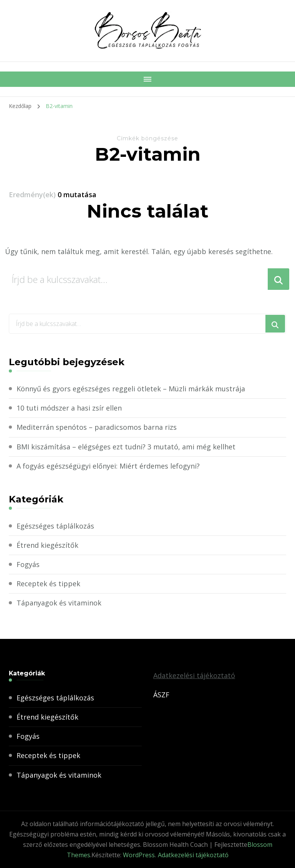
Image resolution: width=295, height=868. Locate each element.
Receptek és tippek (48, 584)
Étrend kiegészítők (47, 545)
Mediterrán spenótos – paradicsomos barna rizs (97, 427)
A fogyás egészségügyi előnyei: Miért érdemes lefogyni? (108, 466)
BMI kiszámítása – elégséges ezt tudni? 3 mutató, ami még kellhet (126, 447)
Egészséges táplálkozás (55, 526)
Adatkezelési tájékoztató (194, 675)
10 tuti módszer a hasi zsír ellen (69, 408)
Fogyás (28, 564)
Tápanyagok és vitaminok (59, 603)
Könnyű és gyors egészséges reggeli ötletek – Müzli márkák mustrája (131, 389)
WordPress (139, 855)
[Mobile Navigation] (147, 79)
